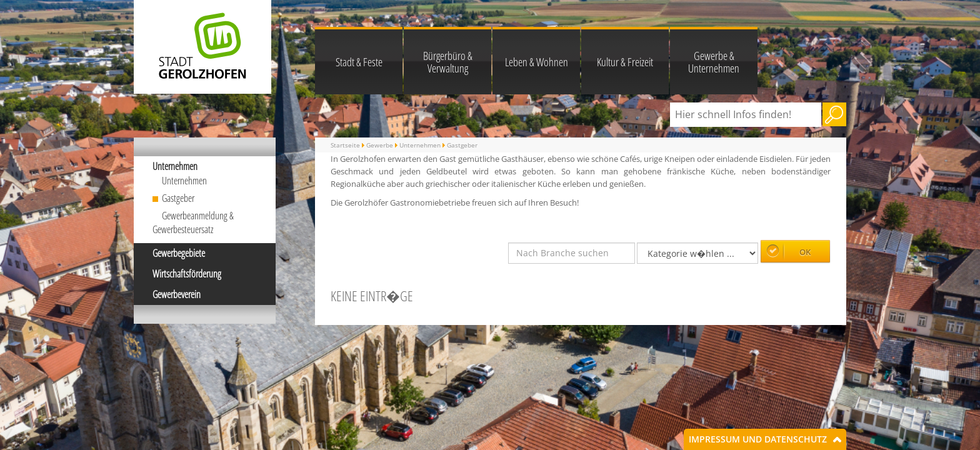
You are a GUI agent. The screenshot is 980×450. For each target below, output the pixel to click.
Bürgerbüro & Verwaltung (448, 62)
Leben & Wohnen (537, 62)
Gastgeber (178, 198)
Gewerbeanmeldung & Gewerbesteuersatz (193, 223)
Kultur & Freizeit (625, 62)
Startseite (345, 145)
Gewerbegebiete (179, 253)
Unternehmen (175, 166)
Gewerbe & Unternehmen (714, 62)
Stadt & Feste (359, 62)
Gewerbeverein (177, 294)
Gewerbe (380, 145)
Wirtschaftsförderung (187, 274)
